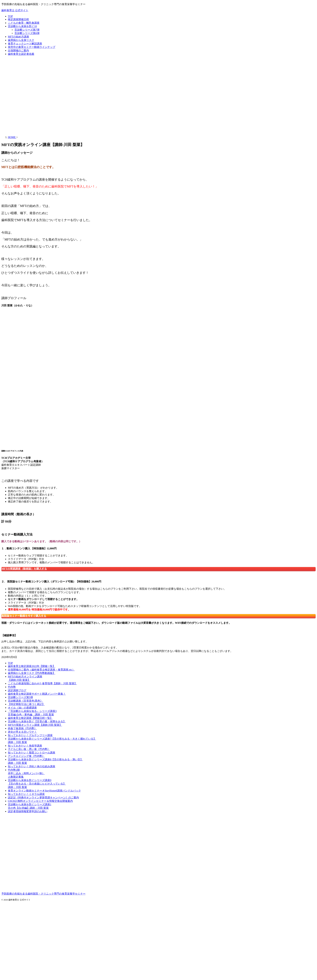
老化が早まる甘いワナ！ (22, 732)
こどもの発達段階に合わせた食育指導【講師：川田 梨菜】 (42, 683)
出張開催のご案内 (18, 50)
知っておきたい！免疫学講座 (25, 746)
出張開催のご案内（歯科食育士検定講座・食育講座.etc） (41, 670)
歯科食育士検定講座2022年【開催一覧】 (32, 666)
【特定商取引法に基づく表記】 (26, 704)
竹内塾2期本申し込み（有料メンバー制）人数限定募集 (26, 773)
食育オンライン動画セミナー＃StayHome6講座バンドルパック (44, 791)
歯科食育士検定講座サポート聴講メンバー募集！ (37, 694)
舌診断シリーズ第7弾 (27, 30)
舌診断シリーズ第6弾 (27, 33)
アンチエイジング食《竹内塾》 (26, 756)
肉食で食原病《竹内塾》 (22, 728)
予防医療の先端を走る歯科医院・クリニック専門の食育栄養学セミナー (43, 894)
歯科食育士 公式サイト (15, 10)
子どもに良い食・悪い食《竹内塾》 (29, 749)
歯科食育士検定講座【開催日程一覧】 (30, 718)
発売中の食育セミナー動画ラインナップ (32, 47)
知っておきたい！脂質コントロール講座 (32, 753)
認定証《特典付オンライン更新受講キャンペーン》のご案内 (43, 798)
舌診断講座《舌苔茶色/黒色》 (25, 701)
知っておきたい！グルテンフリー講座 (30, 735)
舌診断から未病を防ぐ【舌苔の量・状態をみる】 (37, 721)
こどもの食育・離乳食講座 (24, 23)
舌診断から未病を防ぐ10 (22, 26)
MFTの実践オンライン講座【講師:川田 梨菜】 (35, 725)
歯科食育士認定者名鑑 (21, 54)
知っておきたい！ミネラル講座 (26, 794)
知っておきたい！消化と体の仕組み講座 (32, 766)
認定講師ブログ (17, 690)
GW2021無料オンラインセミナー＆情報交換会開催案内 (40, 801)
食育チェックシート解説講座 (25, 44)
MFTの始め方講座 (18, 37)
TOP (10, 16)
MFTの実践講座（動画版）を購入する (24, 569)
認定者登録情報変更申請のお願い (28, 811)
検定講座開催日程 (18, 19)
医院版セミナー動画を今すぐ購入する (24, 616)
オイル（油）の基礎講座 (22, 708)
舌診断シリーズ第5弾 (20, 697)
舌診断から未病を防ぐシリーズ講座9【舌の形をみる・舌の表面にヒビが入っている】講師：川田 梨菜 (37, 784)
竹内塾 (12, 687)
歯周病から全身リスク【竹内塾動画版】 (32, 673)
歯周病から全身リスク (21, 40)
